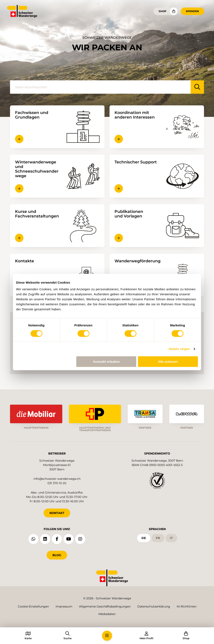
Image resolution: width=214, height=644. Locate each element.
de (144, 538)
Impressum (64, 606)
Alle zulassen (168, 362)
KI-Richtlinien (187, 606)
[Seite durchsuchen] (100, 87)
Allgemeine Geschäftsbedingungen (105, 606)
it (171, 538)
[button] (19, 139)
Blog (57, 555)
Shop (162, 11)
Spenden (192, 11)
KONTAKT (57, 513)
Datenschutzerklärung (154, 606)
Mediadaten (107, 614)
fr (158, 538)
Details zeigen (179, 349)
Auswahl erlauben (106, 362)
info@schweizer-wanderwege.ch (57, 479)
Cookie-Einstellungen (33, 606)
